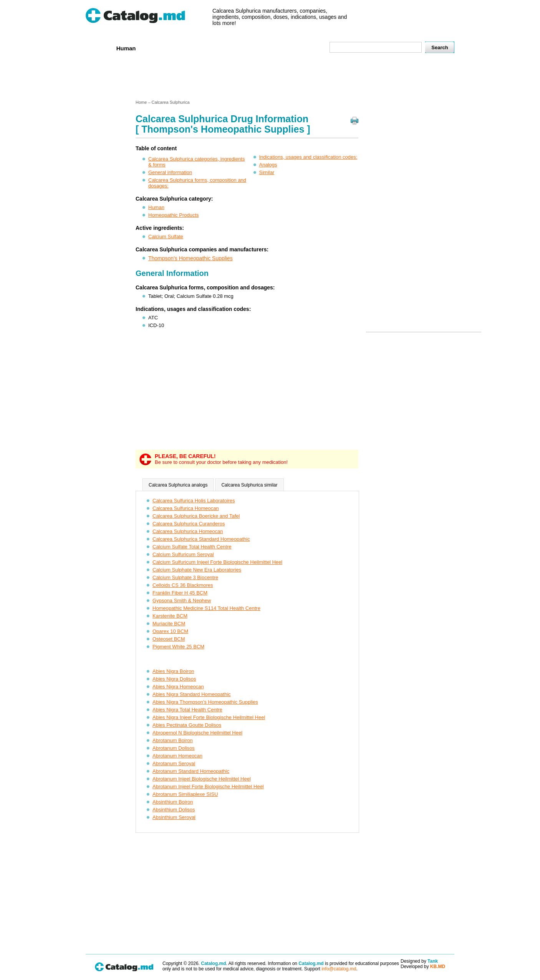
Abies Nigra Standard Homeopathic (192, 694)
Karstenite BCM (170, 616)
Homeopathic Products (174, 215)
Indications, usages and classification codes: (308, 157)
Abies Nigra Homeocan (178, 687)
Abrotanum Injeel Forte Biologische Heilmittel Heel (208, 786)
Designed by (419, 961)
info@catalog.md (339, 969)
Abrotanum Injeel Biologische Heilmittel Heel (202, 779)
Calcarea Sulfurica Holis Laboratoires (194, 501)
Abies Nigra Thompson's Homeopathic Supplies (205, 702)
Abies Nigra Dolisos (174, 679)
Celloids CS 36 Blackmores (183, 585)
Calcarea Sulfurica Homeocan (186, 508)
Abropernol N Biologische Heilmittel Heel (197, 733)
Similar (267, 172)
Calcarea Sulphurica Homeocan (188, 531)
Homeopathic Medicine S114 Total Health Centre (206, 608)
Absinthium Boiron (173, 802)
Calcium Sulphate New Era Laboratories (197, 570)
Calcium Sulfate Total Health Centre (192, 547)
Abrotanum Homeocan (177, 756)
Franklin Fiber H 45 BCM (180, 593)
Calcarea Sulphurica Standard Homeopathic (201, 539)
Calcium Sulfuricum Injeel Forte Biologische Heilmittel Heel (217, 562)
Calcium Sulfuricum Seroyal (183, 554)
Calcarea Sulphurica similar (249, 485)
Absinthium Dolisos (174, 810)
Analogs (268, 165)
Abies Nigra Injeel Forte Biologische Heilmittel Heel (209, 717)
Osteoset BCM (169, 639)
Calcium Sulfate (166, 237)
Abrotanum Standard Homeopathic (191, 771)
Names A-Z (277, 48)
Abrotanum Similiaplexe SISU (185, 794)
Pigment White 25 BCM (178, 647)
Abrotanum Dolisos (174, 748)
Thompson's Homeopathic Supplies (190, 258)
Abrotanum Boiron (173, 740)
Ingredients (237, 48)
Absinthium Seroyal (174, 817)
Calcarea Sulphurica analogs (178, 485)
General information (170, 172)
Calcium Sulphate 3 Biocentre (185, 577)
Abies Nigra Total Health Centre (187, 710)
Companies (197, 48)
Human (126, 48)
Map (306, 48)
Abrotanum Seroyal (174, 763)
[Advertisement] (270, 78)
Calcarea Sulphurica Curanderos (189, 524)
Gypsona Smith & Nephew (182, 600)
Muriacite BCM (169, 624)
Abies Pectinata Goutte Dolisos (187, 725)
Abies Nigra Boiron (173, 671)
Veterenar (159, 48)
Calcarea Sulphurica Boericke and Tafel (196, 516)
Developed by (423, 967)
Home (98, 48)
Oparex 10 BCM (170, 631)
